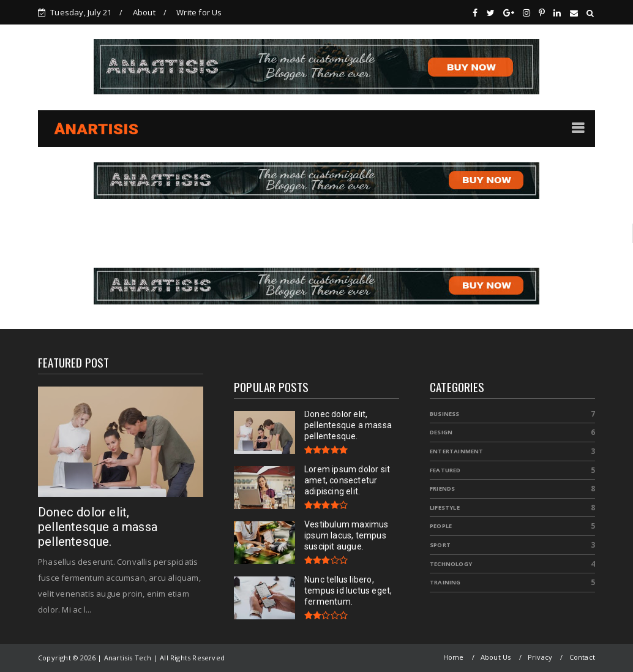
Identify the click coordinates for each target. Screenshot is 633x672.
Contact (582, 657)
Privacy (540, 657)
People (441, 526)
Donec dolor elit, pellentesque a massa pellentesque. (98, 527)
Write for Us (199, 12)
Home (454, 657)
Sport (440, 545)
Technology (451, 564)
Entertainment (457, 451)
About (144, 12)
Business (445, 414)
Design (441, 432)
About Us (496, 657)
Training (445, 582)
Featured (445, 470)
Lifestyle (445, 508)
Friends (442, 489)
